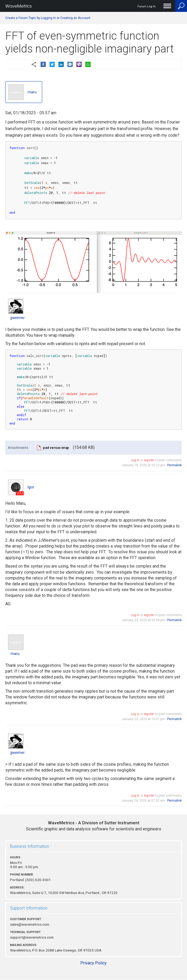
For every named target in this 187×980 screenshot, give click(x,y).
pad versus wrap (56, 448)
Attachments (18, 448)
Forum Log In (147, 6)
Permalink (174, 465)
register (149, 460)
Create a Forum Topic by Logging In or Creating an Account (48, 18)
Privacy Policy (93, 963)
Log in (135, 460)
